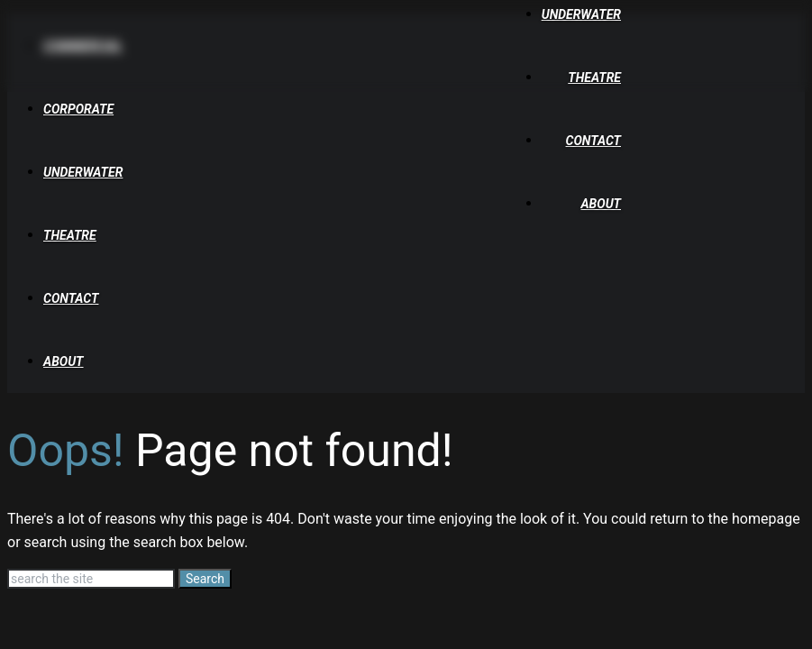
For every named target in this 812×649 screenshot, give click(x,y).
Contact (593, 141)
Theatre (594, 78)
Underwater (581, 14)
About (601, 204)
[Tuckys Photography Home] (123, 73)
